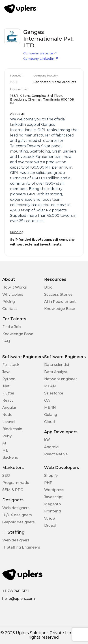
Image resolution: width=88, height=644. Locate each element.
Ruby (7, 436)
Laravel (9, 422)
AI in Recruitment (60, 302)
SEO (6, 476)
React (8, 400)
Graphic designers (18, 522)
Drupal (50, 525)
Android (51, 447)
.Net (6, 386)
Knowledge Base (60, 309)
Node (7, 415)
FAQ (6, 341)
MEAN (50, 386)
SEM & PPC (13, 490)
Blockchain (12, 429)
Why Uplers (13, 294)
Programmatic (16, 483)
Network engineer (60, 379)
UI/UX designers (17, 515)
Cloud (49, 422)
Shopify (51, 476)
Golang (51, 415)
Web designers (16, 508)
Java (6, 372)
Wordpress (54, 490)
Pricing (9, 302)
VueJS (49, 518)
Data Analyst (56, 372)
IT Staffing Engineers (21, 547)
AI (4, 443)
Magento (53, 504)
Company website (40, 53)
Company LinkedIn (41, 59)
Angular (9, 408)
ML (5, 450)
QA (47, 400)
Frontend (53, 511)
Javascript (53, 497)
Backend (10, 457)
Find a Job (12, 327)
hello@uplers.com (19, 599)
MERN (50, 408)
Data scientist (57, 365)
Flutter (8, 393)
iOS (47, 440)
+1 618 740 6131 (15, 591)
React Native (56, 454)
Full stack (11, 365)
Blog (48, 287)
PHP (48, 483)
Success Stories (58, 294)
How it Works (15, 287)
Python (9, 379)
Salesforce (54, 393)
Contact (10, 309)
